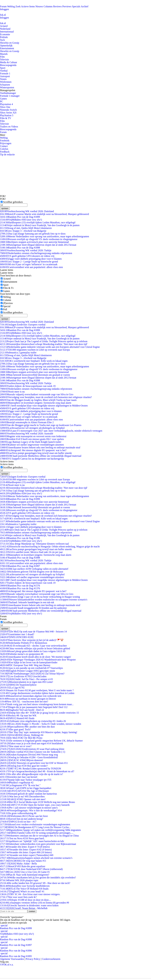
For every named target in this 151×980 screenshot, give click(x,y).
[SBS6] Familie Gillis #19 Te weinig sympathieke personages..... (37, 833)
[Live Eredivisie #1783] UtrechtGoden (23, 676)
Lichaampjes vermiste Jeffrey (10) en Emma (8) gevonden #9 (35, 903)
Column (7, 300)
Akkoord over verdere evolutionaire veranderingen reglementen (35, 824)
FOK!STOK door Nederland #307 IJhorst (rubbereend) (31, 869)
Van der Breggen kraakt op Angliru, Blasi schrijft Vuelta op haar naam (38, 400)
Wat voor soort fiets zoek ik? (18, 897)
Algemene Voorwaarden (12, 959)
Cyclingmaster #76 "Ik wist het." (20, 785)
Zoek (18, 6)
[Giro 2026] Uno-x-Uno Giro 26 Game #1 (25, 872)
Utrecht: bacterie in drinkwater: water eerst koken (29, 905)
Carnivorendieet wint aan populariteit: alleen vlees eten (31, 267)
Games (3, 99)
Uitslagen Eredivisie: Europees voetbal (23, 325)
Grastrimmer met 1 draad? (17, 634)
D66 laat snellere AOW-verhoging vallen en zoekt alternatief (34, 569)
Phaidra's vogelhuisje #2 (17, 783)
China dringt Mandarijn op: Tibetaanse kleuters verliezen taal (34, 544)
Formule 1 (5, 73)
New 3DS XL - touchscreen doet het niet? (24, 702)
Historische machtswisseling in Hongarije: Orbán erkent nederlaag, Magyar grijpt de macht (50, 546)
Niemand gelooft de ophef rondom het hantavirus (28, 794)
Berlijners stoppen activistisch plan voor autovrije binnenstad (34, 242)
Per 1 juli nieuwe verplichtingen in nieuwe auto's (29, 808)
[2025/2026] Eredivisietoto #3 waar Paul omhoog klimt (32, 749)
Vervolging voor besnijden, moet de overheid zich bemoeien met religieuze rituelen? (46, 397)
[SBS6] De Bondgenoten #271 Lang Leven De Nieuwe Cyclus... (35, 827)
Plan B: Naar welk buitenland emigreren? (25, 875)
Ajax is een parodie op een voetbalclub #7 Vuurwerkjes (31, 668)
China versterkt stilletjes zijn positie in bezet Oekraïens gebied (35, 648)
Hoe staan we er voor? (16, 746)
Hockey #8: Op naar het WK (18, 715)
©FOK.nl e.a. (7, 965)
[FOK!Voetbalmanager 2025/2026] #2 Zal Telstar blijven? (32, 674)
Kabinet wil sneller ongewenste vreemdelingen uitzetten (32, 445)
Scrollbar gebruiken (13, 202)
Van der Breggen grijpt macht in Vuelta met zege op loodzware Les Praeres (41, 425)
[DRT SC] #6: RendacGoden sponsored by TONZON (31, 769)
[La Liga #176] (12, 688)
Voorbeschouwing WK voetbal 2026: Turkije (26, 250)
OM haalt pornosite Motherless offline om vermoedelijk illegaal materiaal (41, 456)
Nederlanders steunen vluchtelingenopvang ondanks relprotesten (36, 253)
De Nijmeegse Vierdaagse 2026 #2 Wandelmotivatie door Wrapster (38, 660)
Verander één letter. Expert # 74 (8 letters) (25, 847)
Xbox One (5, 107)
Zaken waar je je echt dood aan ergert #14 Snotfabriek (31, 743)
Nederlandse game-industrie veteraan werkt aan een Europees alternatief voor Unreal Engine (50, 347)
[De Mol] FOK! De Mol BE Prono (21, 738)
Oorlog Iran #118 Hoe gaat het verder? (24, 766)
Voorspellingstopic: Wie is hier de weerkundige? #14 (31, 810)
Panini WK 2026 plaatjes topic (19, 880)
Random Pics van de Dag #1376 (20, 588)
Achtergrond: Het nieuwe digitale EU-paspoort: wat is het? (33, 450)
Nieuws (39, 6)
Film (2, 57)
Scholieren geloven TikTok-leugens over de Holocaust (32, 572)
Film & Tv (8, 288)
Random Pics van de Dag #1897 (20, 566)
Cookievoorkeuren (51, 959)
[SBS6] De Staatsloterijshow (18, 685)
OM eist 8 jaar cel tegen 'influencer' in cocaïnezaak (29, 264)
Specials (76, 6)
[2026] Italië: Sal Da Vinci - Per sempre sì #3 (26, 679)
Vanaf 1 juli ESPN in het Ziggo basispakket (26, 788)
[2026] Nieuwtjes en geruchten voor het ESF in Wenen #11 (34, 763)
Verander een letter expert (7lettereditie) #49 (27, 855)
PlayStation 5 (7, 115)
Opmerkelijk (6, 46)
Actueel (4, 26)
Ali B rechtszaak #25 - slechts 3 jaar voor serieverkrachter (33, 646)
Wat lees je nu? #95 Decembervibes (22, 796)
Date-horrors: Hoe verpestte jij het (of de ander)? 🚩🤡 (32, 640)
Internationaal (7, 32)
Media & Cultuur (9, 62)
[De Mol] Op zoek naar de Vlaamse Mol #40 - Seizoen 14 (33, 632)
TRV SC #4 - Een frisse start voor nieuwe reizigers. (30, 894)
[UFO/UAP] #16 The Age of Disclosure (24, 791)
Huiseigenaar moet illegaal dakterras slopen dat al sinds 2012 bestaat (38, 245)
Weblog (11, 6)
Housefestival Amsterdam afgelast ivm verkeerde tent (31, 696)
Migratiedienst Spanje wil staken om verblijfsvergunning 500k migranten (40, 830)
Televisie (4, 60)
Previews (67, 6)
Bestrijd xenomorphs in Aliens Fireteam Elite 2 (27, 422)
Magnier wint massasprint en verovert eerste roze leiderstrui (33, 436)
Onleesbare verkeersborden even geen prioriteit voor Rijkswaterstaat (38, 844)
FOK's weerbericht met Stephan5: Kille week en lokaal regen (34, 361)
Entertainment (7, 48)
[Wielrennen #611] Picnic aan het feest (24, 816)
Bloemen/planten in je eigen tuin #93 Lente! (27, 682)
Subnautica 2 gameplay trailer (18, 353)
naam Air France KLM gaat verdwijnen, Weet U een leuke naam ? (37, 690)
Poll (5, 309)
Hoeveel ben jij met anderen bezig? (22, 819)
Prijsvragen (6, 143)
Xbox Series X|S (8, 113)
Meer (3, 135)
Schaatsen (5, 85)
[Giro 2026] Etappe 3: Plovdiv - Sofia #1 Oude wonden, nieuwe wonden (41, 724)
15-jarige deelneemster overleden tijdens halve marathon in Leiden (37, 693)
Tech (2, 40)
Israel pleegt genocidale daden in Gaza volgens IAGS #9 (33, 651)
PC (2, 101)
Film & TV (6, 118)
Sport (3, 68)
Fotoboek (5, 141)
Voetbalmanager (8, 93)
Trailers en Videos (9, 127)
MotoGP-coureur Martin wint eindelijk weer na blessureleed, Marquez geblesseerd (44, 214)
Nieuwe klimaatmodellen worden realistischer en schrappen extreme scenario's (44, 600)
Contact (4, 146)
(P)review (8, 303)
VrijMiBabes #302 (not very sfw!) (21, 614)
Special (7, 306)
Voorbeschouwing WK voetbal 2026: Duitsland (27, 211)
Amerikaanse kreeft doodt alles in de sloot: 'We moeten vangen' (36, 657)
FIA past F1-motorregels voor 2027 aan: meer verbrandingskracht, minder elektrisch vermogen (51, 431)
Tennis (3, 79)
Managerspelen (8, 90)
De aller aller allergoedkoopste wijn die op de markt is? (31, 774)
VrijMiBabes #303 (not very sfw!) (21, 220)
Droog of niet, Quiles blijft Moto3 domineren (26, 228)
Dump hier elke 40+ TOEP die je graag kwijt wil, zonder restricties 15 (39, 713)
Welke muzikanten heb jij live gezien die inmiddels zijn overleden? (38, 877)
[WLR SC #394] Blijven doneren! (22, 760)
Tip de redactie (7, 154)
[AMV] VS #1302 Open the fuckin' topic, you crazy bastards (35, 805)
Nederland (5, 29)
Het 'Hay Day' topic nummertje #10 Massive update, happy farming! (39, 732)
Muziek (4, 54)
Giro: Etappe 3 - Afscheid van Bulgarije (23, 231)
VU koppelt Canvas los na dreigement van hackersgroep (32, 459)
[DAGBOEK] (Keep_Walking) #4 (22, 735)
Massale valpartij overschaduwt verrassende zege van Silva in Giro (37, 394)
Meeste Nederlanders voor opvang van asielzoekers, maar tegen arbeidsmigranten (44, 236)
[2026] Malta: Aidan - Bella (18, 864)
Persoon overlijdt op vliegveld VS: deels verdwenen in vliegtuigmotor (39, 239)
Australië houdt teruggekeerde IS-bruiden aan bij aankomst (33, 608)
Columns (48, 6)
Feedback (5, 152)
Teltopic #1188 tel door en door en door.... (25, 900)
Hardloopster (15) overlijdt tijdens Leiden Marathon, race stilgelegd (38, 222)
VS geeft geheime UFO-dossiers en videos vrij (27, 256)
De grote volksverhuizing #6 (18, 813)
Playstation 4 (6, 104)
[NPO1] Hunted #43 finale (17, 718)
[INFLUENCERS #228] (17, 637)
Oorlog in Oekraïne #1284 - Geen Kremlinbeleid (29, 757)
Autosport (5, 76)
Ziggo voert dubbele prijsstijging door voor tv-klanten (31, 259)
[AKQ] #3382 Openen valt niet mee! (23, 799)
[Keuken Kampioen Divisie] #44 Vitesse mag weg (29, 755)
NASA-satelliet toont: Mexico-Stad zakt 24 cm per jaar (31, 552)
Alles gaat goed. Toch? (15, 729)
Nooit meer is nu (12, 392)
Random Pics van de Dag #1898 (20, 248)
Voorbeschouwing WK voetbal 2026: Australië (27, 434)
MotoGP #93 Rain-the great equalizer (23, 866)
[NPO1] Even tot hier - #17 (18, 822)
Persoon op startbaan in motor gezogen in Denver (28, 699)
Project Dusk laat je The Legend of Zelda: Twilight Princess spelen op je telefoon (44, 341)
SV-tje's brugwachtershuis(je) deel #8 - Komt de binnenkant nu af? (37, 771)
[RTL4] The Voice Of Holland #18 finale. (25, 889)
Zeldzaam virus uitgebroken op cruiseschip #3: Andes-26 (33, 721)
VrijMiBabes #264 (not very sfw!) (21, 493)
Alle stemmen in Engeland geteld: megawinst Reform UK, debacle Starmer (41, 741)
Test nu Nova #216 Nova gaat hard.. (23, 838)
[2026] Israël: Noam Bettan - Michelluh (24, 908)
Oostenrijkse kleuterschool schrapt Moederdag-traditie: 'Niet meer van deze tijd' (44, 344)
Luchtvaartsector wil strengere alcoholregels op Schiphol (32, 428)
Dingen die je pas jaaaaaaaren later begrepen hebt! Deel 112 (34, 707)
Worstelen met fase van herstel (19, 777)
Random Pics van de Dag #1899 (20, 217)
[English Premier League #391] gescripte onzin (27, 671)
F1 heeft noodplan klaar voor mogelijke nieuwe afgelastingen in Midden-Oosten (44, 406)
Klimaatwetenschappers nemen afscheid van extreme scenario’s (36, 858)
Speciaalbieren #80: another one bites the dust (27, 727)
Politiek (4, 37)
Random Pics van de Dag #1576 (20, 586)
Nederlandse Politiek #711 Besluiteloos (24, 643)
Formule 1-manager (10, 96)
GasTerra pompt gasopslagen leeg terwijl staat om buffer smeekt (36, 453)
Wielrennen (6, 82)
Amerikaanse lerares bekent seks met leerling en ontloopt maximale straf (40, 447)
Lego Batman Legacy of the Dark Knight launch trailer (31, 442)
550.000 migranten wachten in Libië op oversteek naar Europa (35, 350)
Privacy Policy (33, 959)
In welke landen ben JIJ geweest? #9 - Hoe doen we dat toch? (35, 883)
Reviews (57, 6)
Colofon (4, 149)
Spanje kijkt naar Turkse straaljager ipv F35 (26, 780)
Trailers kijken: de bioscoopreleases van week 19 (28, 386)
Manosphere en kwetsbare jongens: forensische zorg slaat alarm (36, 403)
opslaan (5, 208)
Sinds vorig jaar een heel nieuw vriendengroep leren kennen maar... (37, 704)
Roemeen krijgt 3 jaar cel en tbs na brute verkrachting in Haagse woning (40, 597)
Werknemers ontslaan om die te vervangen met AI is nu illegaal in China (39, 836)
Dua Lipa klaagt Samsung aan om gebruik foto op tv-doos (33, 234)
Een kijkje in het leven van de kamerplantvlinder (29, 662)
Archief (85, 6)
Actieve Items (28, 6)
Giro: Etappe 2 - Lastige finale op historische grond (29, 262)
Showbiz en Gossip (10, 43)
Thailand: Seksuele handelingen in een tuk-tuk (27, 602)
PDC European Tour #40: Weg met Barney (25, 665)
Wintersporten (7, 87)
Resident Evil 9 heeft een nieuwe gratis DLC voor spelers (32, 439)
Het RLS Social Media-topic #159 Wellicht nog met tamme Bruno (37, 802)
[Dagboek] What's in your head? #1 (22, 891)
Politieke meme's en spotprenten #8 (22, 654)
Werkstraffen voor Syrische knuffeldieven (25, 886)
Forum (3, 6)
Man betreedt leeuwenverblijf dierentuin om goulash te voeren (35, 375)
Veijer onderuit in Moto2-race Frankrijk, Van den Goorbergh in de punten (40, 225)
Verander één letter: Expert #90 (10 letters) (26, 852)
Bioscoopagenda (8, 65)
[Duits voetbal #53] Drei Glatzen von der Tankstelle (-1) (33, 752)
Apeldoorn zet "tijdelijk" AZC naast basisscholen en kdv (32, 841)
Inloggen (4, 9)
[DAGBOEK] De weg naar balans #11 (23, 861)
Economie (5, 34)
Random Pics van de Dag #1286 (20, 538)
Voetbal (4, 71)
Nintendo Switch (8, 110)
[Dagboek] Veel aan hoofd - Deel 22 (22, 710)
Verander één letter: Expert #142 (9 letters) (26, 850)
